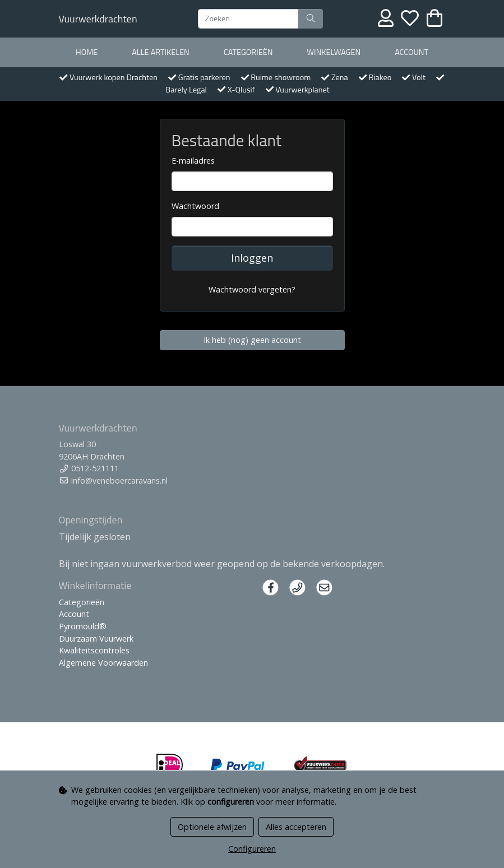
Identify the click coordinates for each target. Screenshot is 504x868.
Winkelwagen (334, 52)
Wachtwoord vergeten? (252, 289)
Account (411, 52)
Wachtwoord (195, 206)
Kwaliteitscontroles (94, 650)
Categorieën (248, 52)
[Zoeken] (248, 19)
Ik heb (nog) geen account (252, 340)
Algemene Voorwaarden (103, 663)
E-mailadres (193, 161)
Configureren (252, 849)
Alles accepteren (296, 827)
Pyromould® (83, 626)
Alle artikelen (161, 52)
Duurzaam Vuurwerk (96, 639)
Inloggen (252, 258)
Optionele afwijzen (212, 827)
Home (87, 52)
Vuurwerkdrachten (98, 19)
